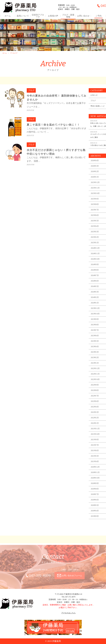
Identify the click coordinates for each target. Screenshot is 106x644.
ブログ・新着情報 (68, 16)
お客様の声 (53, 16)
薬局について (23, 16)
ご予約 (98, 16)
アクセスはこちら (68, 613)
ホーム (8, 16)
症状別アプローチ (38, 16)
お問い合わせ (83, 16)
